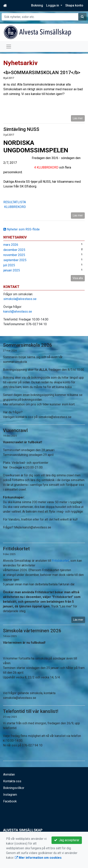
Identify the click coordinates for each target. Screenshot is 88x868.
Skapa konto (74, 5)
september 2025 (15, 260)
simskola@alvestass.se (20, 299)
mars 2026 (11, 245)
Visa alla (78, 278)
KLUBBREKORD (15, 207)
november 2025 (14, 255)
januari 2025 (12, 270)
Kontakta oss (12, 781)
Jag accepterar (67, 840)
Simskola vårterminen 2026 (32, 631)
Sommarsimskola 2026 (28, 345)
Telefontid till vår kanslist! (31, 711)
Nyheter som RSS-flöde (22, 229)
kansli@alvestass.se (18, 312)
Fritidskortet (16, 549)
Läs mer (78, 118)
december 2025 (14, 250)
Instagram (10, 795)
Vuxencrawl (15, 430)
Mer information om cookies (38, 858)
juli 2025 (9, 265)
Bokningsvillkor (14, 788)
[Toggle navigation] (9, 47)
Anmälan (9, 774)
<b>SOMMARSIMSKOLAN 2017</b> (42, 73)
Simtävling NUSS (21, 129)
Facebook (10, 801)
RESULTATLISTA (15, 202)
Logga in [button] (53, 5)
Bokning (37, 5)
